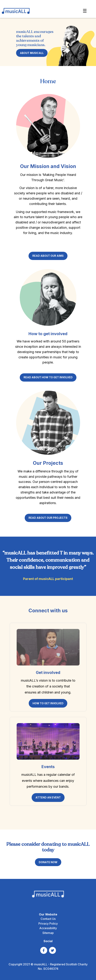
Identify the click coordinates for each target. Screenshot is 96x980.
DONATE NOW (48, 862)
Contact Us (48, 919)
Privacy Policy (48, 924)
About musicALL (32, 53)
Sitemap (48, 933)
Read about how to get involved (48, 377)
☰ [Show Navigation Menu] (85, 11)
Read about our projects (48, 518)
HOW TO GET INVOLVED (48, 703)
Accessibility (48, 928)
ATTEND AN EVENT (48, 797)
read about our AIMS (48, 256)
